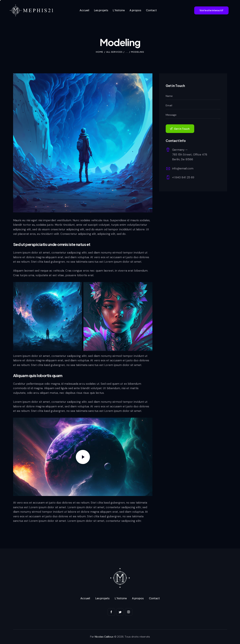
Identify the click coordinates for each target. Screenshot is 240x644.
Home (100, 52)
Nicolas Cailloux (104, 637)
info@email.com (183, 168)
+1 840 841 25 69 (183, 177)
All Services (114, 52)
